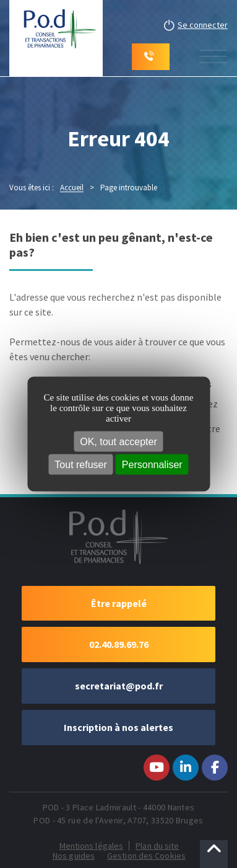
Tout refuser (80, 464)
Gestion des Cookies (146, 856)
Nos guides (74, 856)
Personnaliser (152, 464)
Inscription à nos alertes (118, 727)
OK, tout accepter (118, 441)
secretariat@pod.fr (119, 686)
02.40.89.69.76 (119, 644)
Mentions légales (92, 846)
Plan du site (157, 846)
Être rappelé (119, 603)
